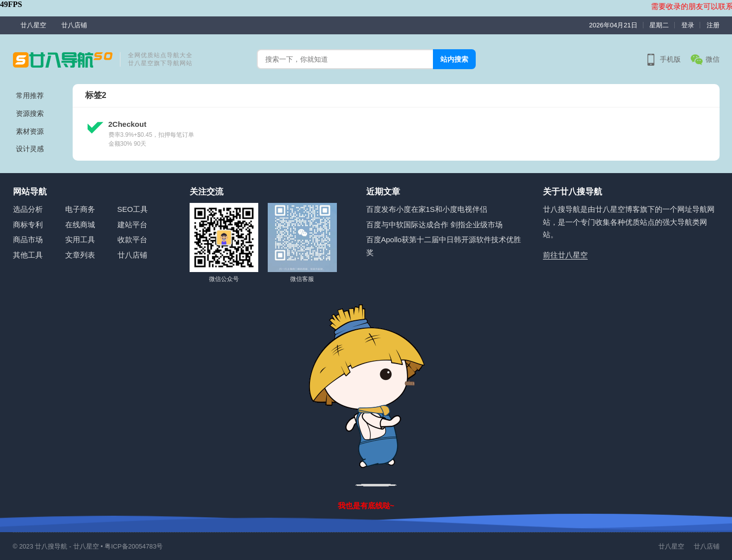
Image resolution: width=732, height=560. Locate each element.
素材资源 (30, 131)
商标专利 (28, 225)
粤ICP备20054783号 (134, 546)
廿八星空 (33, 25)
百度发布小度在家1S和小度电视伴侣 (427, 209)
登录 (688, 25)
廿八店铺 (74, 25)
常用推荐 (30, 95)
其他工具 (28, 255)
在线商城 (80, 225)
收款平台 (132, 239)
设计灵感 (30, 149)
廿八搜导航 (51, 546)
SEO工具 (133, 209)
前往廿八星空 (565, 255)
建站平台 (132, 225)
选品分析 (28, 209)
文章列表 (80, 255)
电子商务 (80, 209)
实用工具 (80, 239)
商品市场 (28, 239)
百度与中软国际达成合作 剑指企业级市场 (434, 225)
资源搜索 (30, 113)
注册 (713, 25)
